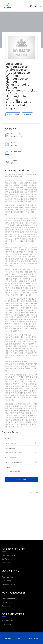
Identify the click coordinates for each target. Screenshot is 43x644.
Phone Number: (10, 458)
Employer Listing (8, 584)
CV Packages (7, 559)
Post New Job (7, 577)
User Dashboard (8, 555)
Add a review (13, 114)
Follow (27, 114)
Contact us (6, 563)
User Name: (9, 439)
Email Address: (10, 448)
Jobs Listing (6, 581)
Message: (8, 467)
